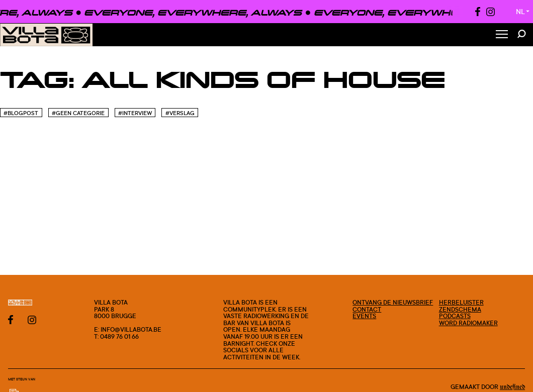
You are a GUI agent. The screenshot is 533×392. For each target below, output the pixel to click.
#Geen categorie (78, 113)
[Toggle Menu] (502, 35)
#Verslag (180, 113)
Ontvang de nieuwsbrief (393, 302)
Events (364, 316)
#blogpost (21, 113)
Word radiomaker (468, 323)
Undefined (512, 387)
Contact (367, 309)
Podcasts (455, 316)
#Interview (135, 113)
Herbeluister (461, 302)
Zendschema (460, 309)
